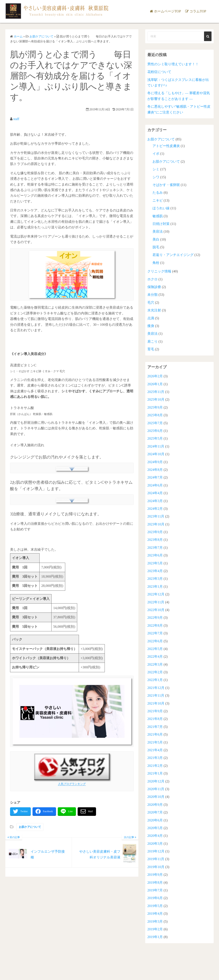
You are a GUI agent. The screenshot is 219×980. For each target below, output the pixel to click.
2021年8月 (155, 719)
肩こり (152, 341)
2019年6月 (155, 898)
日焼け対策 (161, 224)
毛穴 (151, 303)
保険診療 (154, 287)
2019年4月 (155, 914)
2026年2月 (155, 376)
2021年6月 (155, 734)
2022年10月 (156, 610)
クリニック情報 (159, 271)
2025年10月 (156, 399)
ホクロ (152, 279)
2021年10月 (156, 703)
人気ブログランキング (72, 784)
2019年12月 (156, 851)
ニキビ (158, 200)
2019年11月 (156, 859)
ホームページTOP (167, 11)
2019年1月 (155, 937)
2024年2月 (155, 509)
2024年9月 (155, 462)
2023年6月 (155, 555)
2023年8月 (155, 540)
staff (16, 119)
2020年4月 (155, 836)
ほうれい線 (161, 208)
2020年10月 (156, 797)
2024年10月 (156, 454)
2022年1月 (155, 680)
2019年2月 (155, 929)
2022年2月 (155, 672)
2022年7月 (155, 633)
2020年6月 (155, 820)
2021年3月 (155, 758)
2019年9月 (155, 875)
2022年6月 (155, 641)
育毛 (151, 349)
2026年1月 (155, 384)
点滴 (151, 318)
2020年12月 (156, 781)
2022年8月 (155, 625)
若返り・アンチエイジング (173, 255)
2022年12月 (156, 594)
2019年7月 (155, 890)
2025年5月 (155, 438)
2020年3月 (155, 844)
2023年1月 (155, 587)
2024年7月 (155, 477)
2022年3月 (155, 664)
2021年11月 (156, 695)
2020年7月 (155, 812)
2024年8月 (155, 470)
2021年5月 (155, 742)
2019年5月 (155, 906)
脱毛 (156, 247)
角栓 (156, 263)
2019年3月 (155, 921)
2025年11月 (156, 392)
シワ (156, 177)
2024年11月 (156, 446)
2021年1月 (155, 773)
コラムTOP (198, 11)
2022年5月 (155, 649)
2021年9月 (155, 711)
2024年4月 (155, 493)
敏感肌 (158, 216)
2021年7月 (155, 727)
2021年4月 (155, 750)
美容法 (158, 231)
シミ (156, 169)
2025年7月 (155, 423)
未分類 (152, 295)
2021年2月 (155, 766)
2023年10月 (156, 524)
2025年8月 (155, 415)
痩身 (151, 326)
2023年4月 (155, 571)
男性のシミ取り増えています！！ (173, 64)
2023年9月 (155, 532)
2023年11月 (156, 516)
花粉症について (159, 72)
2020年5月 (155, 828)
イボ (156, 154)
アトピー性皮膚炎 (166, 146)
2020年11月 (156, 789)
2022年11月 (156, 602)
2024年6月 (155, 485)
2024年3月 (155, 501)
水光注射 (154, 310)
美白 (156, 239)
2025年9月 (155, 407)
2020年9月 (155, 805)
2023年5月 (155, 563)
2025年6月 (155, 431)
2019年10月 (156, 867)
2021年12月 (156, 688)
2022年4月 (155, 657)
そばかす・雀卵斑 (166, 185)
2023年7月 (155, 548)
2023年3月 (155, 579)
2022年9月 (155, 618)
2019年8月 (155, 883)
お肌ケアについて (30, 827)
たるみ (158, 193)
